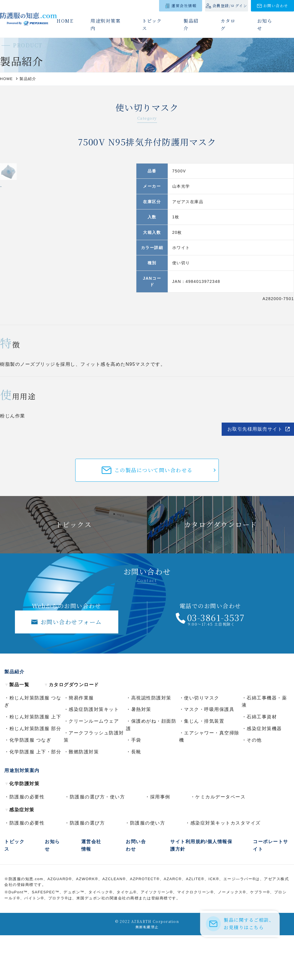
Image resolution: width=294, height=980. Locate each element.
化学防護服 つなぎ (30, 785)
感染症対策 (19, 854)
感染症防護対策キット (94, 754)
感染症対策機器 (264, 773)
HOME (65, 21)
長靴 (136, 797)
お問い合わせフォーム (71, 666)
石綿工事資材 (262, 762)
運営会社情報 (184, 6)
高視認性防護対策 (151, 743)
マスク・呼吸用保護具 (209, 754)
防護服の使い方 (148, 868)
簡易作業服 (81, 743)
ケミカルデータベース (220, 841)
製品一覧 (17, 729)
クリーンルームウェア (94, 766)
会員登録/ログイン (230, 6)
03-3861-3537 (216, 662)
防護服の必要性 (27, 841)
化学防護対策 (22, 828)
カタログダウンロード (71, 729)
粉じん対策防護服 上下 (35, 762)
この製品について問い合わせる (153, 515)
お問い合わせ (276, 6)
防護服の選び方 (87, 868)
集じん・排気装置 (204, 766)
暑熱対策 (141, 754)
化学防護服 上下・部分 (35, 797)
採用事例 (160, 841)
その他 (254, 785)
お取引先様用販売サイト (255, 474)
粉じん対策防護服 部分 (35, 773)
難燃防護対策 (84, 797)
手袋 (136, 785)
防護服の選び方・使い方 (97, 841)
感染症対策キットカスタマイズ (226, 868)
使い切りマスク (202, 743)
